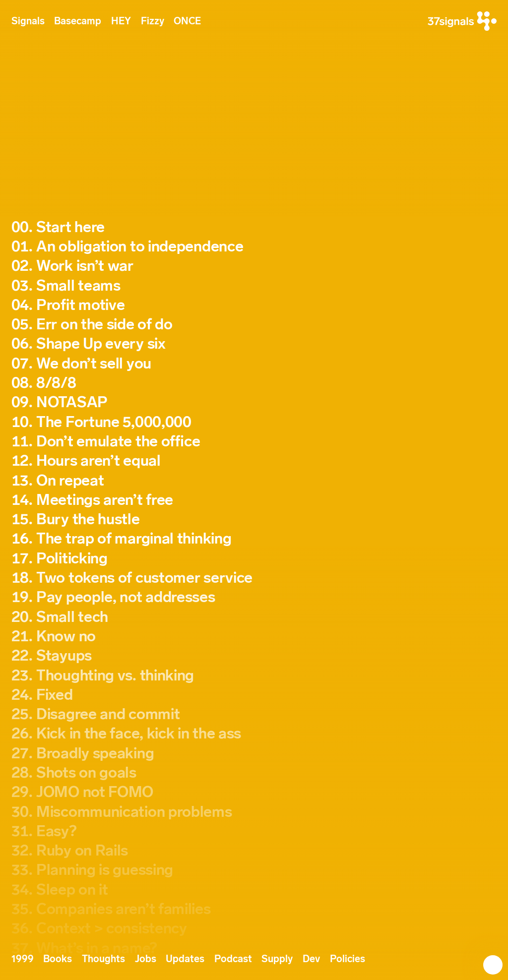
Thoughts (103, 959)
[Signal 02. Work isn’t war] (254, 266)
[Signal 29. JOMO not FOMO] (254, 792)
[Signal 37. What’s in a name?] (254, 949)
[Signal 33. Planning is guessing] (254, 870)
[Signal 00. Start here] (254, 227)
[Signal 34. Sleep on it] (254, 890)
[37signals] (462, 21)
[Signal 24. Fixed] (254, 695)
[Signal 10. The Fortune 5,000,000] (254, 422)
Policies (348, 959)
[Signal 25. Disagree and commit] (254, 714)
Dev (311, 959)
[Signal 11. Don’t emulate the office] (254, 442)
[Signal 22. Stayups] (254, 656)
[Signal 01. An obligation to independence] (254, 247)
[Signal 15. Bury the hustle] (254, 520)
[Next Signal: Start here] (487, 959)
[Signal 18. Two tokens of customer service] (254, 578)
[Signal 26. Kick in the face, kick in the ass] (254, 734)
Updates (185, 959)
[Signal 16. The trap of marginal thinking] (254, 539)
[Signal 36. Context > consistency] (254, 929)
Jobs (146, 959)
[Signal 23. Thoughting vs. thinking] (254, 676)
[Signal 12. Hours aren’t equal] (254, 461)
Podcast (233, 959)
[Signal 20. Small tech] (254, 617)
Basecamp (78, 21)
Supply (277, 959)
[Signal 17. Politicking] (254, 559)
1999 (23, 959)
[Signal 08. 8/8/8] (254, 383)
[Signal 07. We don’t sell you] (254, 364)
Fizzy (153, 21)
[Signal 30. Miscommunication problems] (254, 812)
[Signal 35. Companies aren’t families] (254, 909)
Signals (28, 21)
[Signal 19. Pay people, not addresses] (254, 597)
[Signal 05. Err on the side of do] (254, 325)
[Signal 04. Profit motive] (254, 305)
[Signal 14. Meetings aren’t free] (254, 500)
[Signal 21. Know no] (254, 637)
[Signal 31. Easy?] (254, 831)
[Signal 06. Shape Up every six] (254, 344)
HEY (121, 21)
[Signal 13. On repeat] (254, 481)
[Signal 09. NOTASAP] (254, 402)
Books (58, 959)
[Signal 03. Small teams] (254, 286)
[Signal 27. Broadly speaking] (254, 754)
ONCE (187, 21)
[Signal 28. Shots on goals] (254, 773)
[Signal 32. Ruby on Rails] (254, 851)
